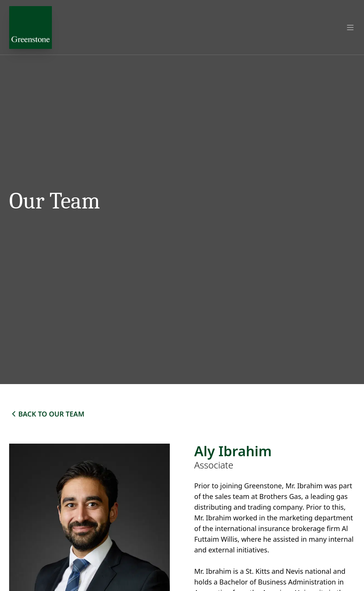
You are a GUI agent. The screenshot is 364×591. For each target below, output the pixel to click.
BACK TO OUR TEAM (47, 414)
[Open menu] (350, 27)
